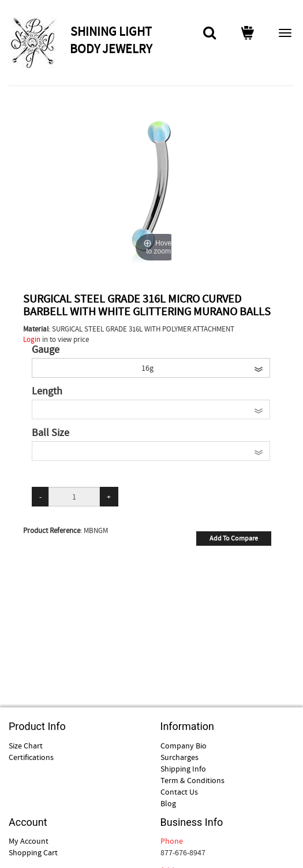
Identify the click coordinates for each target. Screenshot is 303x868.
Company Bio (184, 746)
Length (47, 392)
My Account (29, 841)
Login (32, 339)
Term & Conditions (192, 780)
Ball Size (50, 433)
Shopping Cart (33, 852)
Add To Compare (234, 538)
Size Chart (26, 746)
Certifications (31, 757)
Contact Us (179, 792)
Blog (168, 803)
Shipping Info (183, 769)
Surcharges (179, 757)
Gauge (46, 350)
